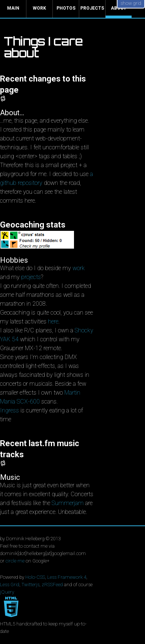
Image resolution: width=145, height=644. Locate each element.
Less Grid (10, 585)
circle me (15, 561)
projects (31, 277)
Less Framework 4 (67, 577)
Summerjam (68, 503)
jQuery (7, 592)
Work (39, 8)
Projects (92, 8)
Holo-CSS (35, 577)
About (119, 8)
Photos (66, 8)
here (53, 321)
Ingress (9, 410)
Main (13, 8)
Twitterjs (30, 585)
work (79, 268)
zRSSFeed (52, 585)
